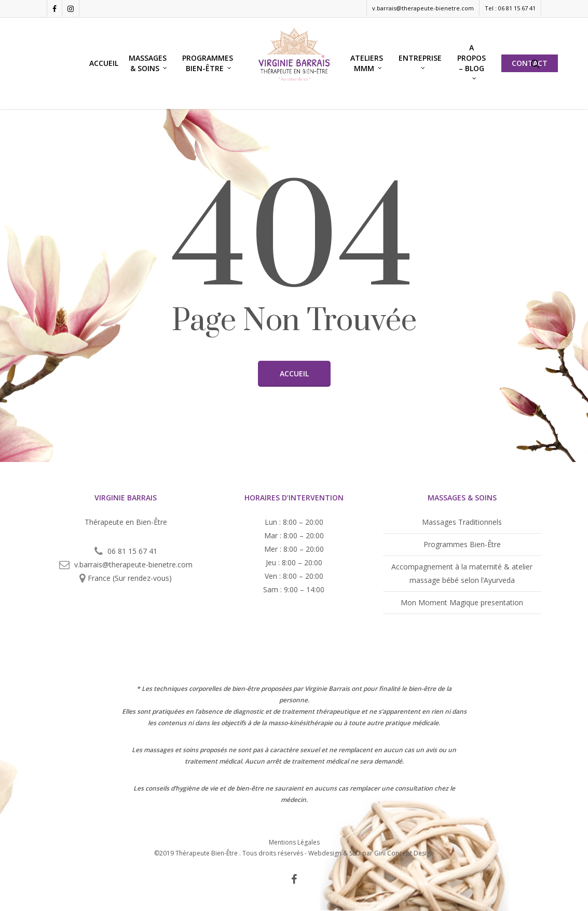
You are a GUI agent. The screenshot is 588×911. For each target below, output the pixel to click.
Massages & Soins (148, 63)
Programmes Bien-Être (208, 63)
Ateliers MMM (367, 63)
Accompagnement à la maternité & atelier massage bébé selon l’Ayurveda (462, 573)
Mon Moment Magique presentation (462, 602)
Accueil (104, 63)
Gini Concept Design (404, 853)
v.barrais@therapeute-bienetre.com (423, 8)
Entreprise (420, 61)
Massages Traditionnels (462, 522)
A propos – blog (471, 61)
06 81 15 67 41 (132, 551)
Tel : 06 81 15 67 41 (510, 8)
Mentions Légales (294, 841)
